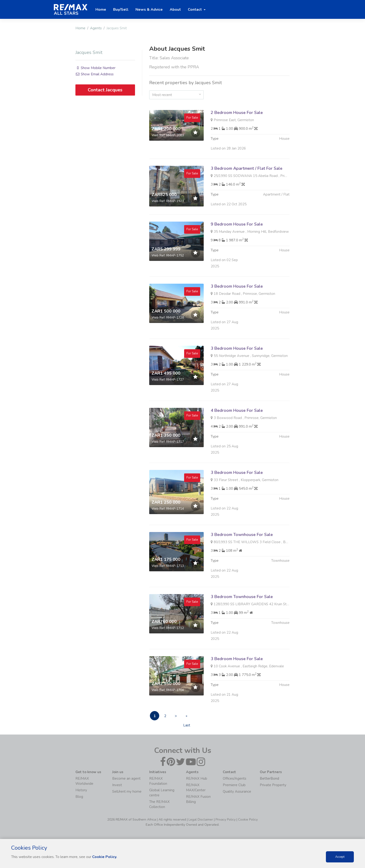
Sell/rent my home (127, 792)
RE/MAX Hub (197, 778)
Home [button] (101, 10)
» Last (187, 717)
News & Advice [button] (149, 10)
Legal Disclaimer (201, 820)
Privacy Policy (226, 820)
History (81, 790)
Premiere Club (234, 785)
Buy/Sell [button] (121, 10)
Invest (117, 785)
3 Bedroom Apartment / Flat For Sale (247, 178)
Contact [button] (195, 10)
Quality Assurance (237, 792)
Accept (340, 857)
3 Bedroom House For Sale (237, 296)
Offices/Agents (235, 778)
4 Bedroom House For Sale (237, 420)
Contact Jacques (105, 90)
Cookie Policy (248, 820)
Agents (96, 28)
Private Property (273, 785)
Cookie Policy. (105, 857)
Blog (79, 797)
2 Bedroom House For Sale (237, 113)
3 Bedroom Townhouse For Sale (242, 544)
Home (80, 28)
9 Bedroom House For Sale (237, 234)
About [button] (175, 10)
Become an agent (126, 778)
